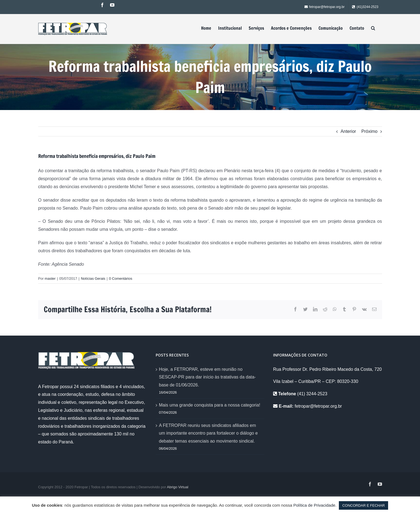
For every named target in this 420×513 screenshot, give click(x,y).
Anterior (348, 131)
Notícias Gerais (93, 279)
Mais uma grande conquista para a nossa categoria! (210, 405)
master (50, 279)
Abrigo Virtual (178, 487)
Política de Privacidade (315, 505)
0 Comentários (121, 279)
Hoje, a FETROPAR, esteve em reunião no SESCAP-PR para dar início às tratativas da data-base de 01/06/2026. (207, 377)
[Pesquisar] (373, 28)
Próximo (370, 131)
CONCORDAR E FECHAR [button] (363, 505)
